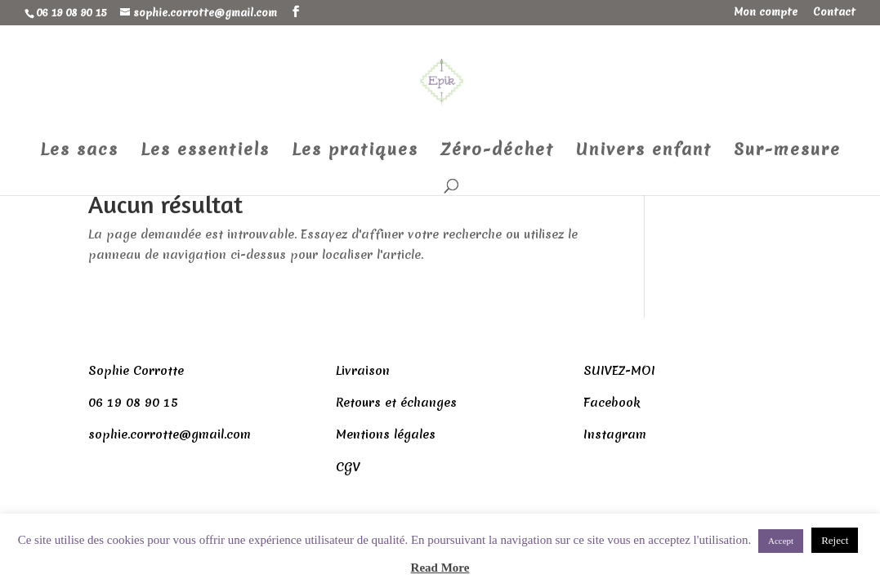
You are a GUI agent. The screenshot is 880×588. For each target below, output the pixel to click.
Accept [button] (781, 541)
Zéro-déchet (497, 152)
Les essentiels (205, 152)
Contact (834, 13)
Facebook (612, 403)
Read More (440, 568)
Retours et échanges (396, 403)
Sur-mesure (787, 152)
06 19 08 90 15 (133, 403)
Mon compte (766, 13)
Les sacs (79, 152)
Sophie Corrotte (136, 371)
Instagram (615, 434)
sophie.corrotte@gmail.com (170, 434)
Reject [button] (835, 540)
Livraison (363, 371)
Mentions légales (386, 434)
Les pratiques (355, 152)
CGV (348, 467)
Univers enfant (644, 152)
